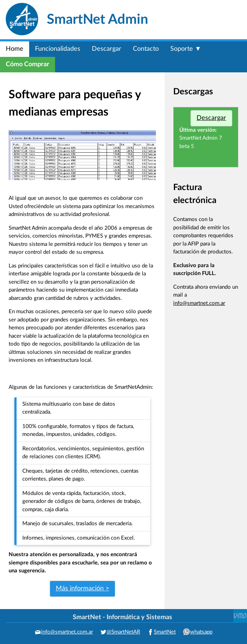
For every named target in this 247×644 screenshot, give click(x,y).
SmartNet (165, 632)
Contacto (146, 49)
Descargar (107, 49)
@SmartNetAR (123, 632)
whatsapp (201, 632)
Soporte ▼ (186, 49)
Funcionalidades (58, 49)
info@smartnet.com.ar (199, 303)
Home (15, 49)
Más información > (82, 589)
